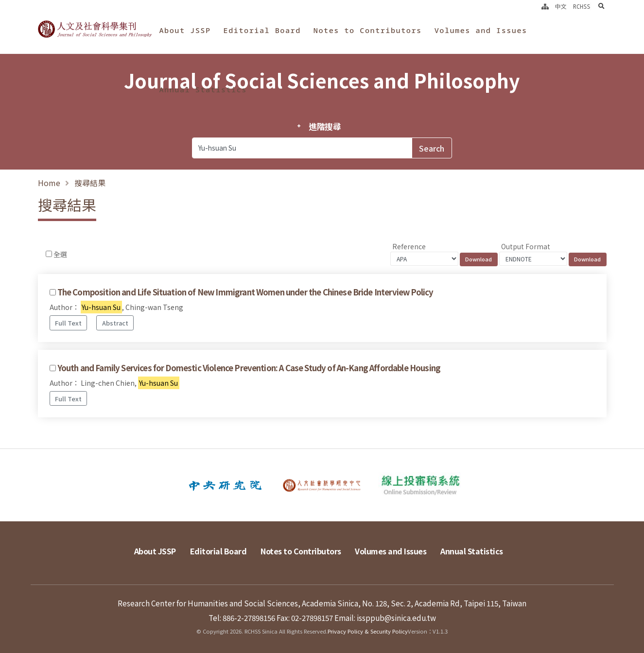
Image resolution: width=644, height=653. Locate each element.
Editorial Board (262, 30)
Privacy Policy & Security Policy (368, 631)
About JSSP (185, 30)
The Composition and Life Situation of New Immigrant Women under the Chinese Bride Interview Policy (245, 292)
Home (49, 183)
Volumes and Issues (481, 30)
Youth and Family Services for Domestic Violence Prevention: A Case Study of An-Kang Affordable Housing (249, 368)
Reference (409, 246)
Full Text (68, 323)
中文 (561, 6)
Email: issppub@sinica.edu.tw (385, 618)
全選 (60, 254)
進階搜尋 (325, 126)
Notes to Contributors (368, 30)
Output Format (526, 246)
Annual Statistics (203, 89)
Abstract (115, 323)
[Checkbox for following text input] (49, 254)
